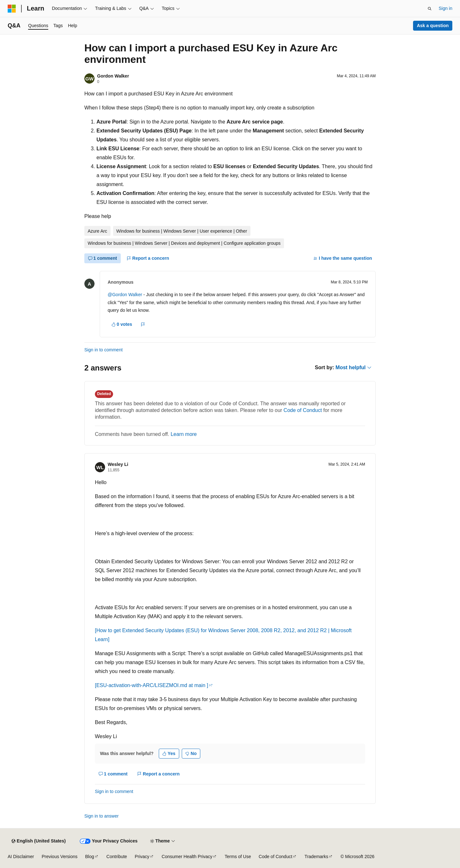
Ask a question (433, 26)
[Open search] (430, 9)
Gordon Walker (113, 76)
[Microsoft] (12, 9)
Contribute (117, 857)
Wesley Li (118, 464)
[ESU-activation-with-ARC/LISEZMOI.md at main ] (152, 685)
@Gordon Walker (125, 295)
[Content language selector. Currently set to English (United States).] (38, 841)
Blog (90, 857)
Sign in (445, 8)
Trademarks (316, 857)
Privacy (142, 857)
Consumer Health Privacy (187, 857)
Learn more (184, 434)
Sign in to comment (103, 350)
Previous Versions (59, 857)
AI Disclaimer (21, 857)
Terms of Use (238, 857)
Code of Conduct (303, 410)
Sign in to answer (101, 816)
